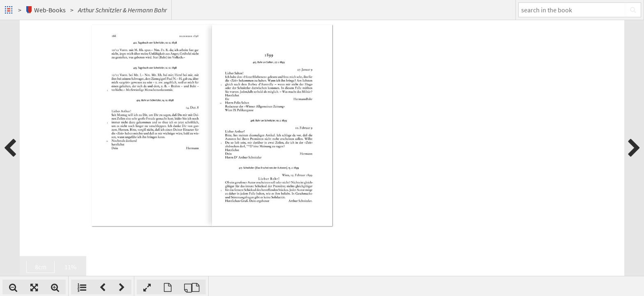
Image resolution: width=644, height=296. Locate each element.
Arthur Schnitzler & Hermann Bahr (122, 10)
